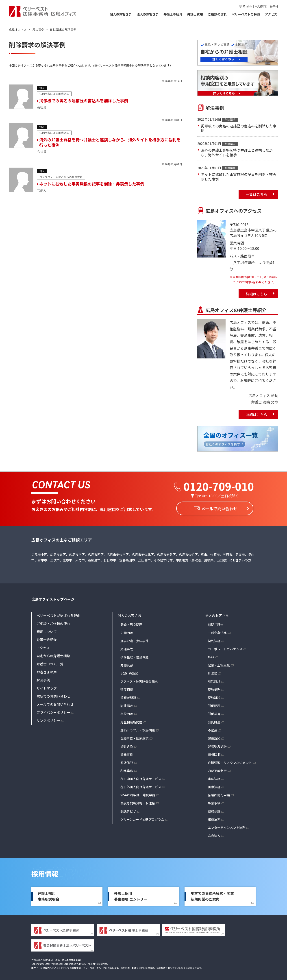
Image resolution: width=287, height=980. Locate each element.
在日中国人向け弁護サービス (141, 778)
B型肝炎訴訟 (129, 672)
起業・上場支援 (219, 664)
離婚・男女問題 (131, 624)
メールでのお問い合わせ (55, 703)
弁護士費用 (195, 14)
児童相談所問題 (131, 721)
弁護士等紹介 (173, 14)
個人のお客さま (121, 14)
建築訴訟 (214, 737)
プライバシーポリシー (53, 711)
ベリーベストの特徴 (246, 14)
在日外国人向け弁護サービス (141, 786)
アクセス (271, 14)
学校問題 (127, 713)
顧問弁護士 (216, 624)
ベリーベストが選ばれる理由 (58, 614)
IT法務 (213, 672)
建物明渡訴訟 (217, 745)
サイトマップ (47, 687)
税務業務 (127, 770)
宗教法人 (214, 835)
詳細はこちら (257, 294)
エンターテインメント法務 (227, 827)
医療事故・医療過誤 (135, 737)
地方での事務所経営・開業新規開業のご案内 (212, 895)
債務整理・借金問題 (135, 656)
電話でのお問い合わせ (53, 695)
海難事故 (127, 753)
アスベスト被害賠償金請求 (139, 680)
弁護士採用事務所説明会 (48, 895)
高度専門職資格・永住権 (138, 802)
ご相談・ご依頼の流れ (53, 623)
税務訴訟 (214, 697)
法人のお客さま (148, 14)
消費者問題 (128, 697)
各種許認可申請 (219, 794)
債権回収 (214, 753)
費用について (47, 631)
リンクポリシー (48, 719)
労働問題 (127, 632)
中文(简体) (261, 6)
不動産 (213, 729)
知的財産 (214, 721)
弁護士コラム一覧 (50, 663)
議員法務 (214, 818)
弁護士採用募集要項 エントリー (131, 895)
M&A (211, 656)
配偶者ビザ (128, 810)
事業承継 (214, 802)
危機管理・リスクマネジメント (230, 762)
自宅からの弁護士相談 (53, 655)
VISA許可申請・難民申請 (138, 794)
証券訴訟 (127, 745)
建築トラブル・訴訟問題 (138, 729)
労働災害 (127, 664)
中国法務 (214, 778)
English (248, 6)
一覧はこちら (257, 194)
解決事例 (43, 679)
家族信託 (127, 762)
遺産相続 (127, 688)
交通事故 (127, 648)
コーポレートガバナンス (225, 648)
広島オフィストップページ (53, 598)
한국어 (274, 6)
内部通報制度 (217, 770)
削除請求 (127, 705)
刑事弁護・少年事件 (135, 640)
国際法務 (214, 786)
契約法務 (214, 640)
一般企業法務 (217, 632)
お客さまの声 (47, 671)
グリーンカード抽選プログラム (142, 818)
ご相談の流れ (217, 14)
